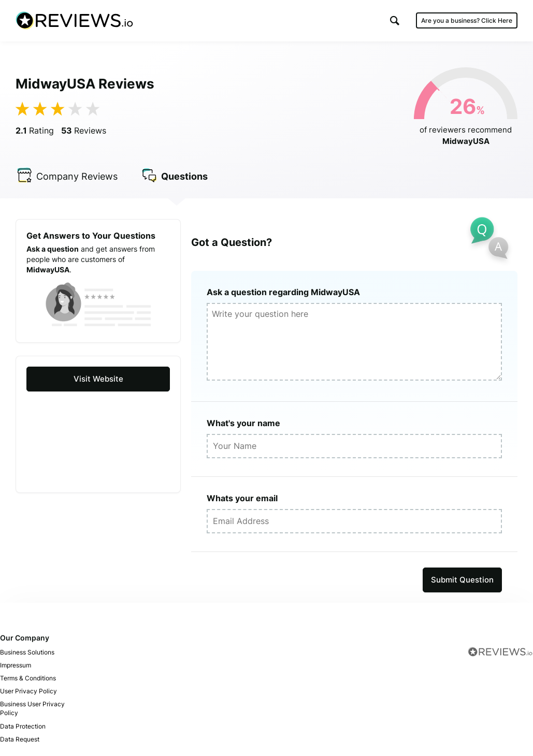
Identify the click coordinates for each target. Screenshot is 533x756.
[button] (395, 20)
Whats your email (242, 498)
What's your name (243, 423)
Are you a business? (467, 20)
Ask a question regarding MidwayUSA (283, 292)
